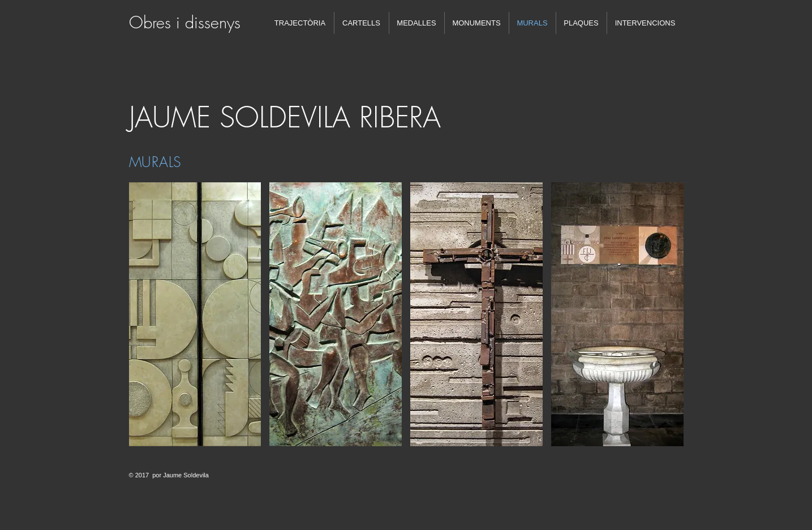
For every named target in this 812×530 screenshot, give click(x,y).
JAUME (170, 117)
